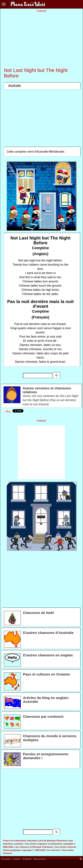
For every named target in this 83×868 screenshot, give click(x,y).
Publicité (27, 859)
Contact (17, 859)
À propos (6, 859)
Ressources (40, 859)
